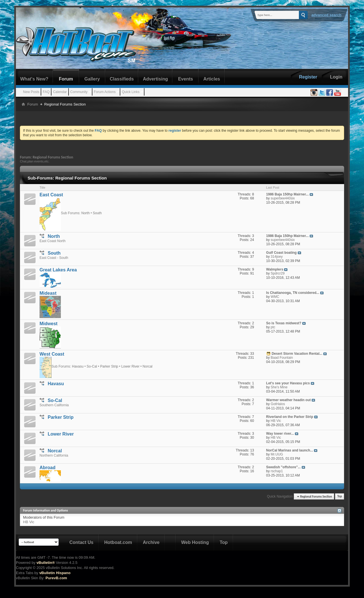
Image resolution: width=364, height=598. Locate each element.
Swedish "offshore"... (283, 467)
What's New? (34, 79)
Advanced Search (326, 15)
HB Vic (29, 522)
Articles (212, 79)
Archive (151, 542)
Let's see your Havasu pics (288, 383)
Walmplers (275, 269)
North (85, 213)
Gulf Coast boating (281, 253)
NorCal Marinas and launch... (290, 450)
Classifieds (122, 79)
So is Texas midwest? (284, 323)
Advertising (155, 79)
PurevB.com (56, 578)
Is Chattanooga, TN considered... (293, 293)
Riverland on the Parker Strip (290, 417)
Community (79, 92)
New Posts (31, 92)
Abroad (47, 468)
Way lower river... (280, 434)
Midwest (48, 324)
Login (336, 77)
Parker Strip (109, 366)
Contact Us (81, 542)
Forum (66, 79)
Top (340, 497)
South (97, 213)
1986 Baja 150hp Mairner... (287, 194)
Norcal (147, 366)
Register (308, 77)
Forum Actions (105, 92)
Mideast (48, 293)
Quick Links (131, 92)
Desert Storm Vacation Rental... (297, 354)
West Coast (52, 354)
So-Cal (92, 366)
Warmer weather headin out (288, 400)
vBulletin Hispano (55, 573)
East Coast (51, 195)
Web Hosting (195, 542)
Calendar (60, 92)
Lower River (130, 366)
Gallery (92, 79)
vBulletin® (45, 563)
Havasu (78, 366)
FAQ (46, 92)
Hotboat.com (118, 542)
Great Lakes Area (58, 270)
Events (185, 79)
